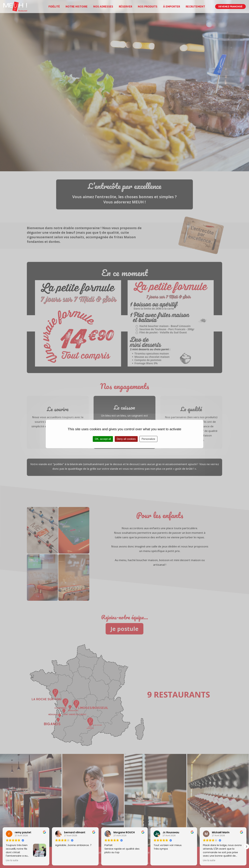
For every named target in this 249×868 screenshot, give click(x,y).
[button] (246, 846)
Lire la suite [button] (12, 861)
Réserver (125, 7)
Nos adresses (103, 7)
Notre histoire (77, 7)
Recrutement (195, 7)
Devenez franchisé (230, 7)
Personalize (148, 439)
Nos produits (148, 7)
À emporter (172, 7)
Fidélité (54, 7)
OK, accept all (103, 439)
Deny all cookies (126, 439)
